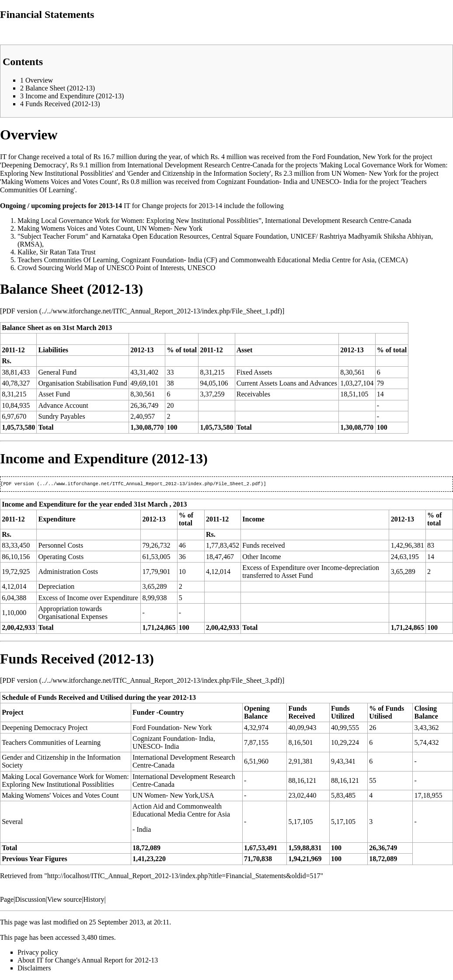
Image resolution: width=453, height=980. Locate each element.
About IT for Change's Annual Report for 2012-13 (88, 961)
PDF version (20, 311)
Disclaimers (34, 969)
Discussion (30, 900)
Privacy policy (38, 953)
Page (7, 900)
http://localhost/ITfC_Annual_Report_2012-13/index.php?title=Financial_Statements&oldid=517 (184, 877)
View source (64, 900)
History (94, 900)
